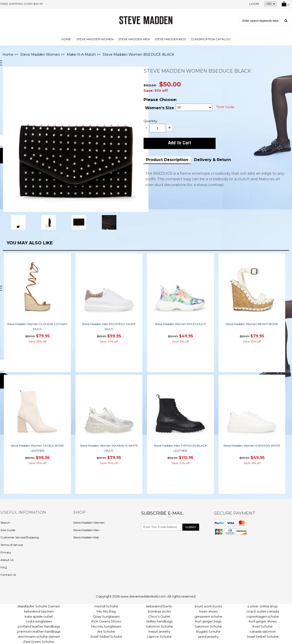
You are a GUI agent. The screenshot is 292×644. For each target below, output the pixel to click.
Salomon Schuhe (159, 626)
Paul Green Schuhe (39, 642)
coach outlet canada (263, 611)
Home (66, 39)
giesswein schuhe (208, 616)
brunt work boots (208, 606)
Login (254, 4)
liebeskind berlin (159, 606)
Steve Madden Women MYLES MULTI (180, 324)
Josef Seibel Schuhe (106, 636)
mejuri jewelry (159, 631)
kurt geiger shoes (263, 621)
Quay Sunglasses (106, 616)
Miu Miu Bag (106, 611)
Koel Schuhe (263, 626)
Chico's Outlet (159, 616)
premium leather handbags (39, 631)
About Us (7, 560)
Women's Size (160, 108)
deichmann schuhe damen (39, 636)
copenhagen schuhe (263, 616)
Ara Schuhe (106, 631)
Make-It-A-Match (81, 54)
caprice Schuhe (159, 636)
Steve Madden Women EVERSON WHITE (252, 446)
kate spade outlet (39, 616)
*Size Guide (225, 107)
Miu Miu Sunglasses (106, 626)
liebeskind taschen (39, 611)
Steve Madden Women (95, 39)
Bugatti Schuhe (208, 631)
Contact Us (8, 575)
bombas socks (159, 611)
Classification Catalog (211, 39)
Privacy (6, 552)
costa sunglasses (39, 621)
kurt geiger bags (208, 621)
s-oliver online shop (263, 606)
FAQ (4, 567)
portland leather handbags (39, 626)
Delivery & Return (212, 160)
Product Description (167, 160)
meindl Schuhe (106, 606)
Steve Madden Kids (170, 39)
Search (5, 523)
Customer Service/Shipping (20, 537)
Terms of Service (12, 545)
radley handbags (159, 621)
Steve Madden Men (134, 39)
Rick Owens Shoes (106, 621)
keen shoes (208, 611)
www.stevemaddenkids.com (143, 596)
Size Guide (8, 530)
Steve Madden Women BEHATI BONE (252, 324)
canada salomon (263, 631)
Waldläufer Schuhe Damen (39, 606)
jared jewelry (208, 636)
